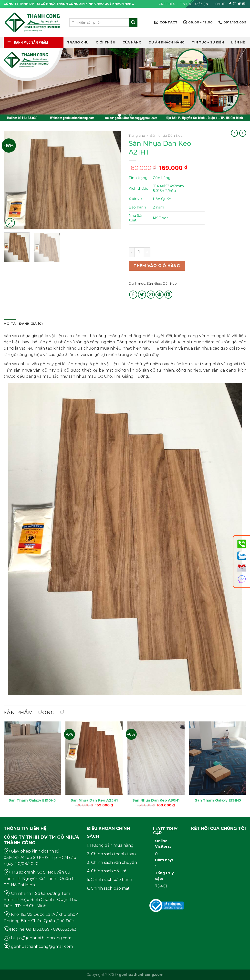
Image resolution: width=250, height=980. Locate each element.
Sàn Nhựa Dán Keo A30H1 (156, 800)
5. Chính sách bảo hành (109, 880)
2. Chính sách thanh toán (111, 854)
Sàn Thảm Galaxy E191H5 (218, 800)
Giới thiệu (167, 4)
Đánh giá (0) (31, 324)
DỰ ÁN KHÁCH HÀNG (167, 42)
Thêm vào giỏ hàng (157, 266)
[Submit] (133, 22)
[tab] (10, 324)
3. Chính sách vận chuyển (112, 862)
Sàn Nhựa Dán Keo (166, 136)
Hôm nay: (164, 860)
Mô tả (10, 324)
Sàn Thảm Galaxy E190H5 (32, 800)
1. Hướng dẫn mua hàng (110, 845)
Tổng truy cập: (164, 876)
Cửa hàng (132, 42)
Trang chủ (78, 42)
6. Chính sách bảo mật (108, 888)
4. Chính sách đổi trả (107, 871)
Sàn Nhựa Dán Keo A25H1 (94, 800)
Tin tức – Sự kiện (194, 4)
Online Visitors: (163, 844)
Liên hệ (219, 4)
